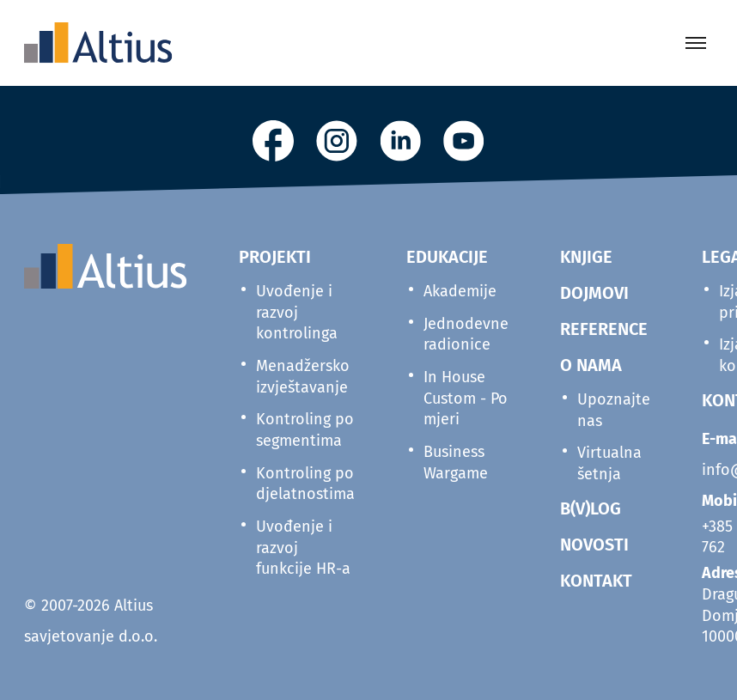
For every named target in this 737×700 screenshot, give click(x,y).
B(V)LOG (591, 508)
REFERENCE (604, 329)
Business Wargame (456, 463)
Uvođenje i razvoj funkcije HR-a (303, 548)
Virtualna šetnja (609, 463)
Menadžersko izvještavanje (303, 377)
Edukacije (447, 257)
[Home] (98, 43)
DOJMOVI (594, 293)
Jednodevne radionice (466, 335)
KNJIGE (586, 257)
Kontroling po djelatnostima (305, 484)
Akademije (460, 291)
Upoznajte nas (614, 410)
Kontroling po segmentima (305, 430)
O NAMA (591, 365)
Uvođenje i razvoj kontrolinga (297, 312)
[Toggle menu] (696, 43)
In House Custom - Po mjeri (466, 398)
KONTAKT (596, 581)
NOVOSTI (594, 545)
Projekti (275, 257)
